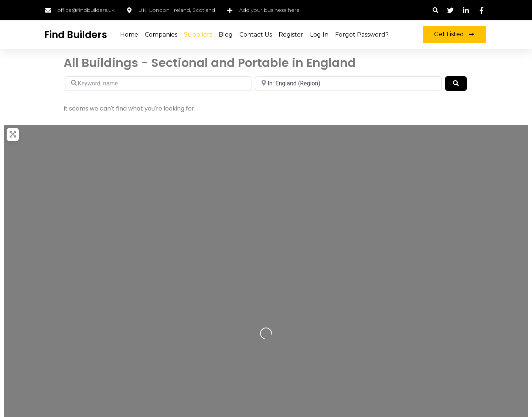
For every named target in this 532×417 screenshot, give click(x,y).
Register (291, 35)
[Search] (456, 84)
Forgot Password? (362, 35)
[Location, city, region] (348, 84)
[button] (435, 10)
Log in (319, 35)
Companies (161, 35)
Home (129, 35)
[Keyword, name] (158, 84)
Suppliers (198, 35)
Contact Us (256, 35)
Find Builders (76, 35)
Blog (226, 35)
